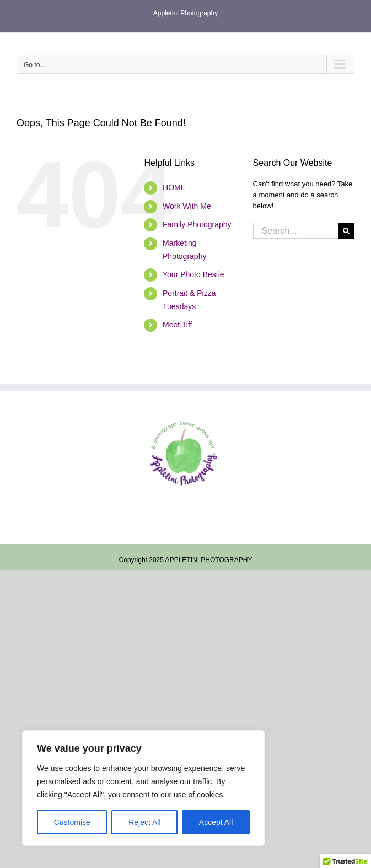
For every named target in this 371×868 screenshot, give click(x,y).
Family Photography (197, 224)
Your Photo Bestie (193, 274)
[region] (143, 788)
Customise (72, 822)
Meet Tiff (177, 325)
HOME (174, 187)
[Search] (346, 231)
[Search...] (296, 231)
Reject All (144, 822)
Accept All (216, 822)
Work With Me (187, 206)
